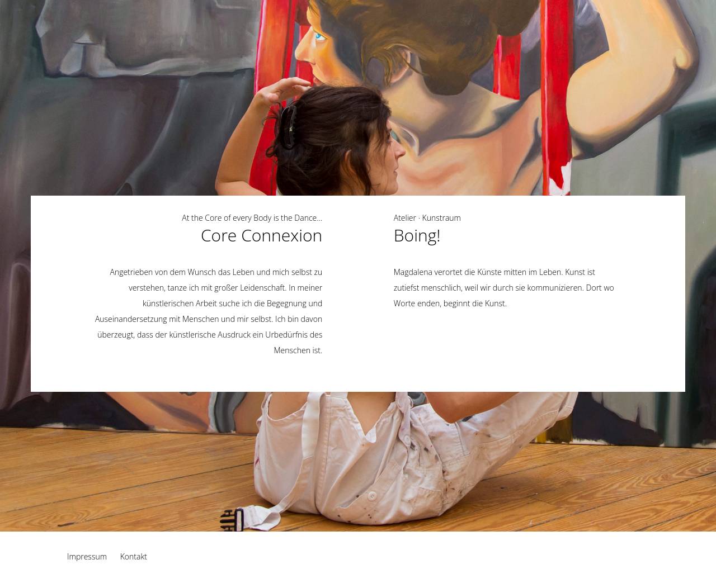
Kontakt (134, 556)
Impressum (87, 556)
